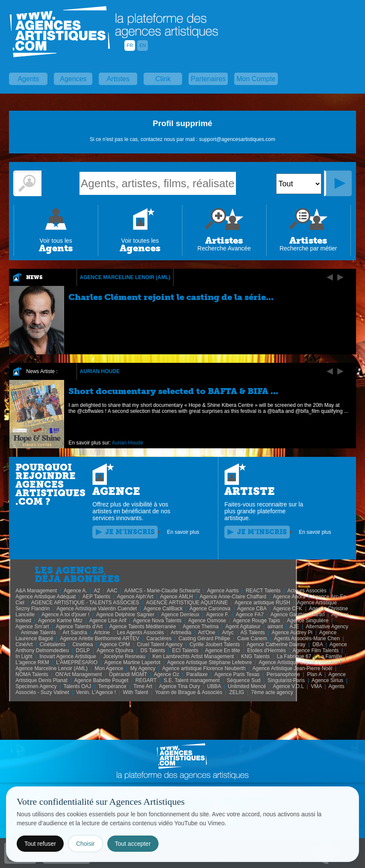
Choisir (85, 844)
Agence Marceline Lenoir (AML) (125, 277)
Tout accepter (133, 844)
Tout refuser (40, 844)
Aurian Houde (100, 371)
